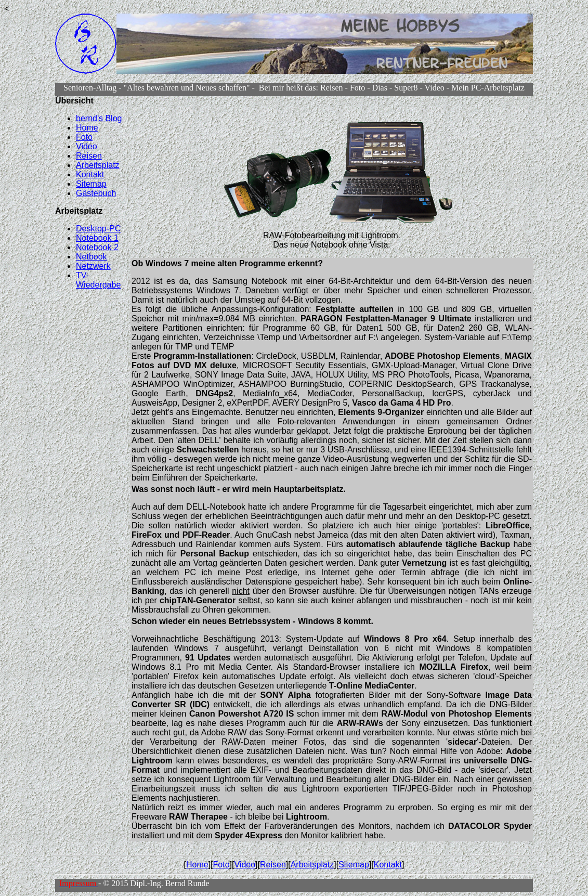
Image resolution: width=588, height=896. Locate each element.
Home (87, 128)
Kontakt (90, 174)
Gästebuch (96, 193)
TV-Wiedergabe (98, 280)
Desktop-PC (98, 229)
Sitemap (91, 184)
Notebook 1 (97, 238)
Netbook (92, 257)
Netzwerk (93, 266)
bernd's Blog (99, 118)
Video (87, 146)
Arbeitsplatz (98, 165)
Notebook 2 (97, 247)
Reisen (89, 156)
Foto (84, 137)
